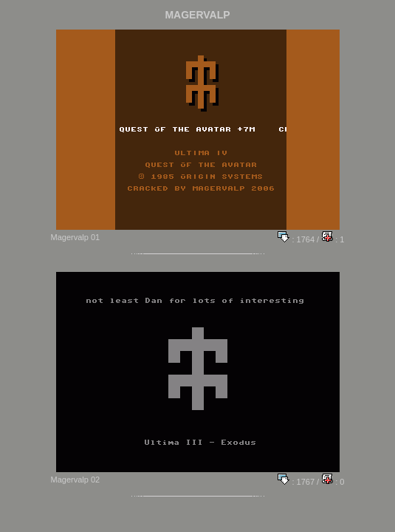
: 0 (333, 482)
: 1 (333, 239)
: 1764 (296, 239)
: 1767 (296, 482)
